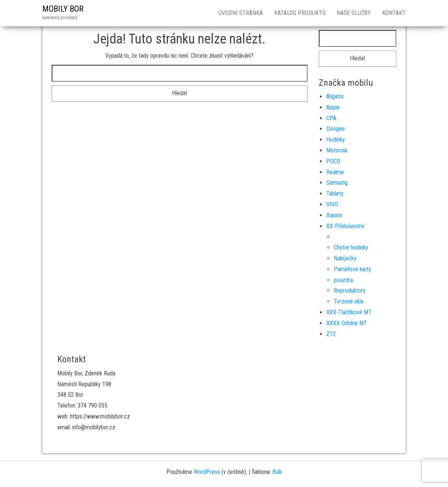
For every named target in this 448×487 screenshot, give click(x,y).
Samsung (337, 183)
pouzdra (343, 280)
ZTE (331, 334)
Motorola (337, 150)
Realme (335, 172)
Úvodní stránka (241, 13)
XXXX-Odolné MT (347, 323)
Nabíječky (345, 258)
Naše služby (354, 13)
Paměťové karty (352, 269)
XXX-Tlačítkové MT (349, 312)
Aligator (335, 96)
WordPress (207, 472)
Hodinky (336, 140)
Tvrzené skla (349, 301)
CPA (331, 118)
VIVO (332, 204)
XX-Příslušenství (345, 226)
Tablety (335, 193)
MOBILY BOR (63, 9)
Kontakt (394, 13)
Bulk (277, 472)
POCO (333, 161)
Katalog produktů (300, 13)
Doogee (336, 129)
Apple (333, 107)
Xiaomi (334, 215)
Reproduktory (350, 291)
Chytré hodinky (351, 247)
